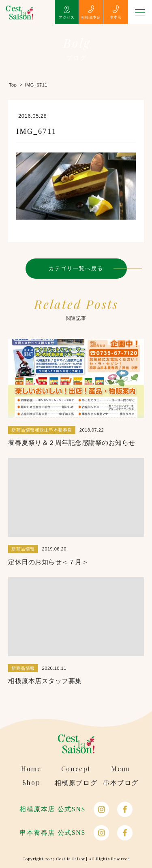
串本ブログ (121, 783)
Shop (31, 783)
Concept (76, 769)
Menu (121, 769)
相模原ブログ (76, 783)
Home (31, 769)
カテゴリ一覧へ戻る (76, 268)
